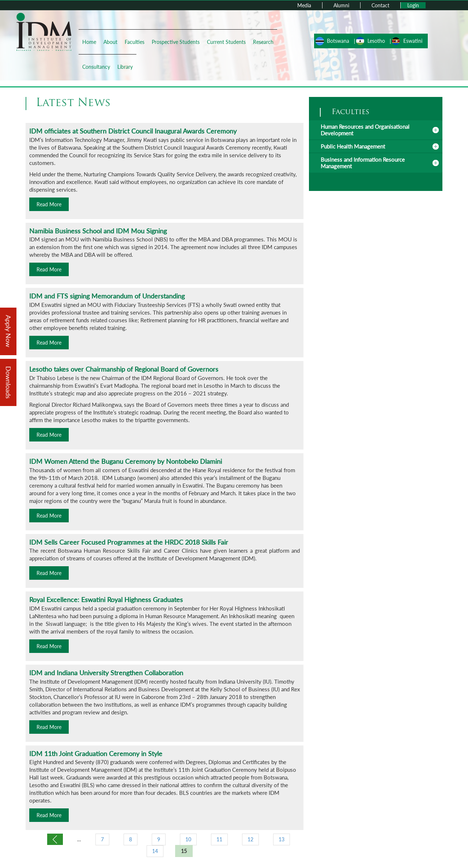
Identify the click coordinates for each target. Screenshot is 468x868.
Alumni (341, 5)
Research (263, 42)
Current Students (226, 42)
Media (304, 5)
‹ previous (55, 839)
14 (155, 851)
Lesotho (376, 41)
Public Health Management (353, 146)
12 (250, 839)
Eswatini (413, 41)
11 (219, 839)
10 (188, 839)
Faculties (135, 42)
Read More (49, 204)
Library (125, 67)
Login (413, 5)
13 (282, 839)
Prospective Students (176, 42)
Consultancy (96, 67)
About (110, 42)
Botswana (338, 41)
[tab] (376, 130)
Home (89, 42)
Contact (380, 5)
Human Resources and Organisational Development (365, 130)
